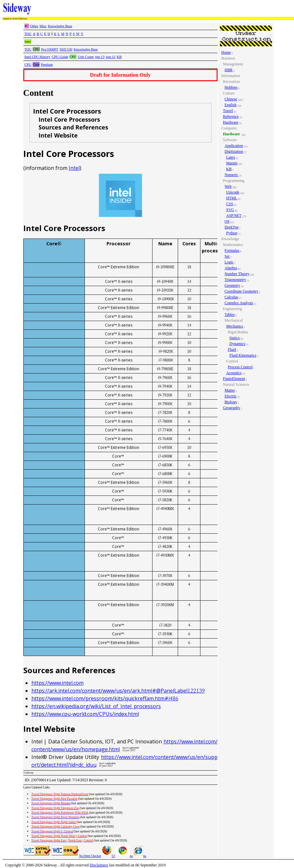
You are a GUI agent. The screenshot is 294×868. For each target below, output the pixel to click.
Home (226, 52)
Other (34, 26)
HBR (229, 70)
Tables (230, 315)
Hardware (231, 122)
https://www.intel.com (57, 683)
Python (232, 233)
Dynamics (237, 344)
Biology (231, 402)
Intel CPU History (38, 57)
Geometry (232, 285)
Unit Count (86, 57)
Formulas (232, 250)
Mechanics (235, 326)
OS (227, 221)
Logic (229, 262)
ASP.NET (234, 216)
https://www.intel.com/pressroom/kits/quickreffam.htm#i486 (105, 698)
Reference (231, 117)
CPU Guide (60, 57)
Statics (235, 338)
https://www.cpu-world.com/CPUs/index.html (85, 714)
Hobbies (231, 87)
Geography (232, 408)
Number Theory (237, 274)
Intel (74, 168)
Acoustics (234, 373)
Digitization (234, 151)
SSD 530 (66, 49)
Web (228, 186)
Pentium (47, 64)
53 (108, 856)
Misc (43, 26)
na (124, 856)
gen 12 (111, 57)
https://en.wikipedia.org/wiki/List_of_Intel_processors (96, 706)
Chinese (231, 99)
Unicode (233, 192)
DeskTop (232, 227)
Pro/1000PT (50, 49)
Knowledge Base (60, 26)
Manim (232, 163)
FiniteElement (234, 379)
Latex (231, 157)
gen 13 (100, 57)
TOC (28, 34)
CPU (28, 64)
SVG (230, 210)
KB (119, 57)
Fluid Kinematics (243, 355)
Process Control (240, 367)
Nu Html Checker (90, 856)
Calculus (232, 297)
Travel (228, 111)
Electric (231, 396)
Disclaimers (99, 865)
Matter (230, 390)
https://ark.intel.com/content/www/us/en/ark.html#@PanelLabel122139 (118, 691)
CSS (230, 204)
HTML (232, 198)
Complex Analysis (239, 303)
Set (227, 256)
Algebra (231, 268)
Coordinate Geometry (242, 291)
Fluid (232, 350)
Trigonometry (235, 280)
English (231, 105)
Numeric (232, 175)
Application (234, 146)
